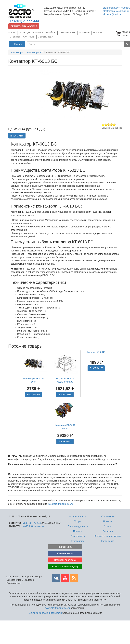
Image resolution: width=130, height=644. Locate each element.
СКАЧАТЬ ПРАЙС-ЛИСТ (24, 26)
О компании (108, 516)
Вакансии (108, 531)
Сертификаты (78, 536)
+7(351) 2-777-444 (31, 523)
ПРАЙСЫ (51, 33)
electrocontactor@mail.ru (116, 11)
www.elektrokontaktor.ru (58, 608)
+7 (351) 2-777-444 (24, 21)
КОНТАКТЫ (29, 37)
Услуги (78, 521)
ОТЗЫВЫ (15, 37)
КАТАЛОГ (38, 33)
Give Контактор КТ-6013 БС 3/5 (109, 125)
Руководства (78, 541)
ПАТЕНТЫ (84, 33)
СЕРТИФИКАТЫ (68, 33)
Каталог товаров (78, 516)
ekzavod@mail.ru (112, 14)
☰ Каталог (17, 44)
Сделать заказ (65, 553)
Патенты (78, 531)
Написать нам (65, 547)
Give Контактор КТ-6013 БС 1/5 (103, 125)
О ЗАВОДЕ (25, 33)
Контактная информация (108, 536)
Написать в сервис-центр (65, 567)
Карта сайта (108, 541)
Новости (108, 521)
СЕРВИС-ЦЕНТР (47, 37)
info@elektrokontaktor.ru (60, 504)
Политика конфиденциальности (45, 613)
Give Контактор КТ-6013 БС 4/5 (111, 125)
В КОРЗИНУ (17, 136)
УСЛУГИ (97, 33)
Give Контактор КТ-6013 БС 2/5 (106, 125)
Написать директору (65, 560)
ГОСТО (12, 33)
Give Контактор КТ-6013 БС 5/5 (114, 125)
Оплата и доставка (78, 526)
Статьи (108, 526)
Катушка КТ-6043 (96, 352)
